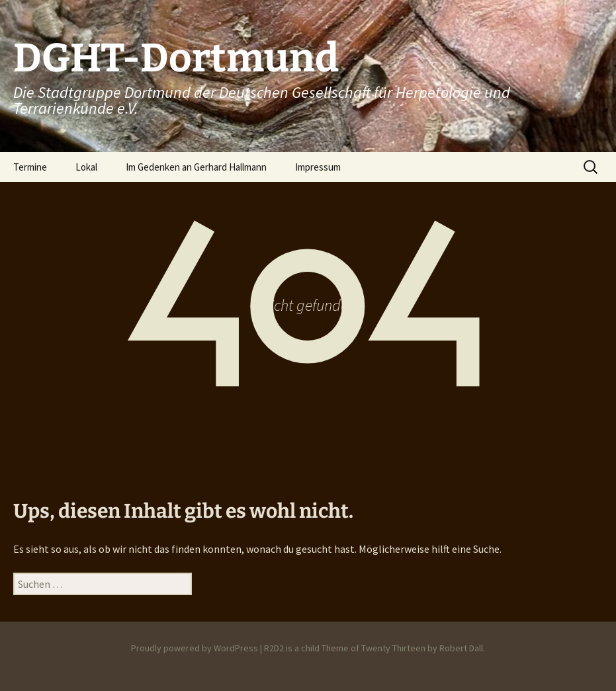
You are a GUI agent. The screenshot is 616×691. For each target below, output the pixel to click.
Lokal (86, 167)
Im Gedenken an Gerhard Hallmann (196, 167)
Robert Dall (461, 648)
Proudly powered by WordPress (195, 648)
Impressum (318, 167)
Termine (30, 167)
